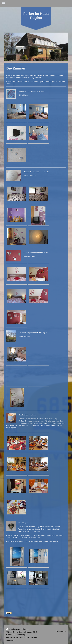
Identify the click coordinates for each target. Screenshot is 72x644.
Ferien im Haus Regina (36, 16)
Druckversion (14, 629)
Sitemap (26, 629)
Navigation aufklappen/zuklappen (36, 3)
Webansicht (61, 631)
